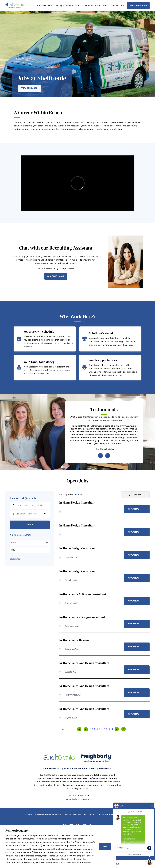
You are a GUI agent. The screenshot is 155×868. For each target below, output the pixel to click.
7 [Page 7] (104, 729)
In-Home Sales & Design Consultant (83, 594)
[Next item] (108, 456)
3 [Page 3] (95, 729)
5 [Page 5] (100, 729)
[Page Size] (64, 729)
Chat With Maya (56, 276)
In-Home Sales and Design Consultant (84, 663)
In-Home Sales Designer (75, 640)
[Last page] (124, 729)
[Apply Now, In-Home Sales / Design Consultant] (137, 624)
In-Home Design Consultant (78, 548)
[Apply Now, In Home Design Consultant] (137, 509)
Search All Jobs (138, 5)
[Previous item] (100, 456)
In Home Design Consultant (77, 502)
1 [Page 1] (90, 729)
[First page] (79, 729)
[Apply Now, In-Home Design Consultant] (137, 555)
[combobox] (29, 514)
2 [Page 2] (92, 729)
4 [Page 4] (97, 729)
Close (105, 846)
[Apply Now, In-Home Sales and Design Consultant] (137, 670)
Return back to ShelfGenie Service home (43, 815)
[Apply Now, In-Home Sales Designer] (137, 647)
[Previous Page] (86, 729)
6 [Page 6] (102, 729)
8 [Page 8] (107, 729)
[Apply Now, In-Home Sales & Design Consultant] (137, 601)
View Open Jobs (29, 88)
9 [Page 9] (109, 729)
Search (30, 525)
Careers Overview (44, 6)
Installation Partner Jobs (95, 6)
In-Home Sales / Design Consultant (82, 617)
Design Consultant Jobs (68, 6)
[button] (45, 513)
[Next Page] (117, 729)
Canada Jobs (118, 6)
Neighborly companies (78, 799)
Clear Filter (15, 559)
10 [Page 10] (112, 729)
